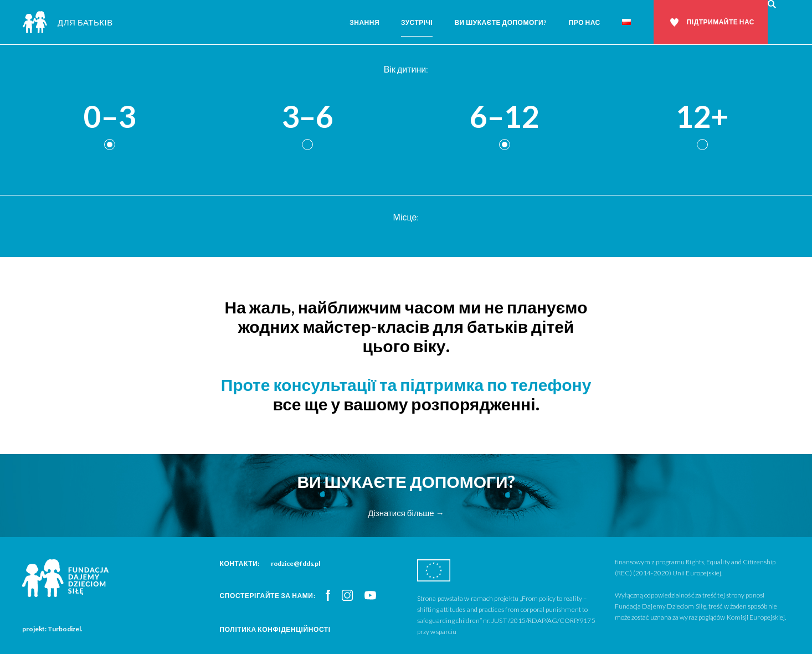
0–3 (110, 117)
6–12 (505, 117)
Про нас (585, 22)
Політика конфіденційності (275, 629)
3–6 (307, 117)
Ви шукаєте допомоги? (500, 22)
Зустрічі (417, 22)
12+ (702, 117)
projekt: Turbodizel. (52, 629)
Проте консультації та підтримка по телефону (406, 384)
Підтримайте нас (721, 22)
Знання (364, 22)
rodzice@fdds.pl (296, 563)
